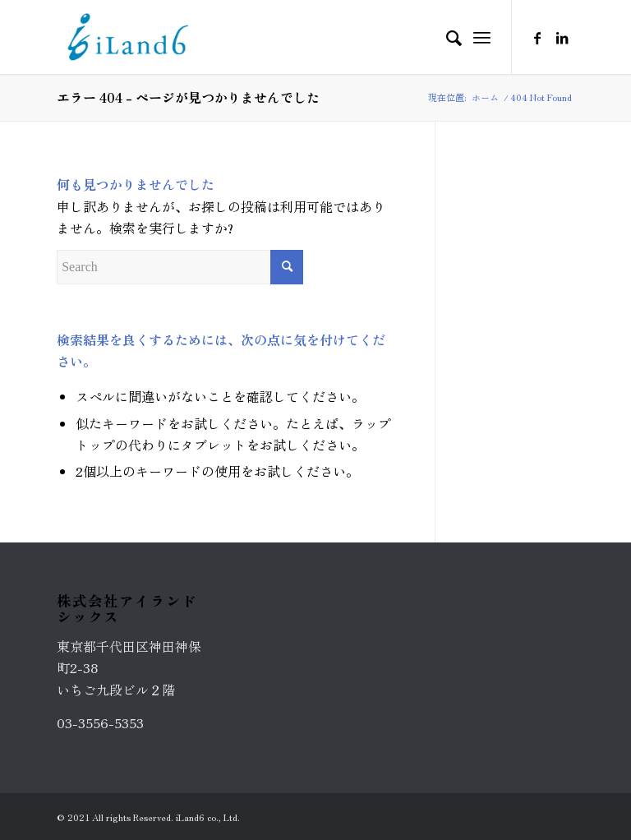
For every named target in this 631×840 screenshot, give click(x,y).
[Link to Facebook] (537, 37)
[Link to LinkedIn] (562, 37)
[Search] (446, 37)
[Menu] (482, 37)
